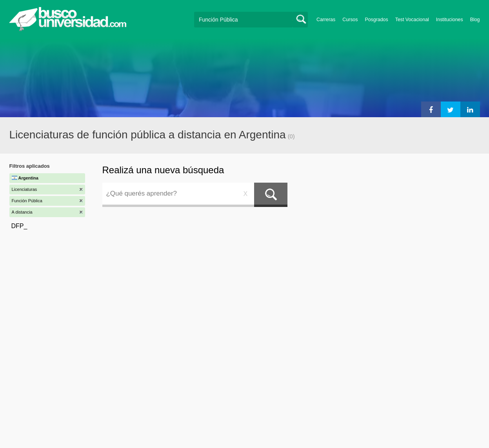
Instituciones (450, 20)
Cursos (350, 20)
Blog (475, 20)
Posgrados (376, 20)
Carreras (326, 20)
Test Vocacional (412, 20)
